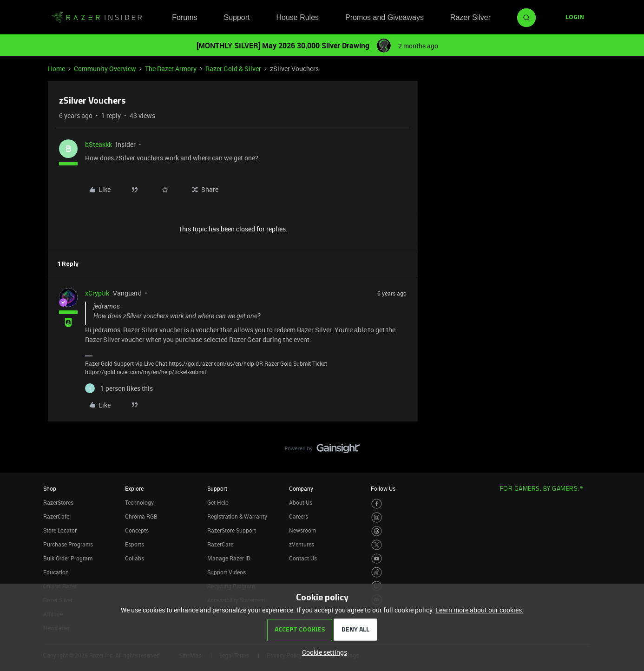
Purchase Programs (68, 544)
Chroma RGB (141, 516)
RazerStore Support (232, 530)
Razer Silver (470, 17)
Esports (135, 544)
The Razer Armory (171, 69)
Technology (139, 502)
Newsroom (302, 530)
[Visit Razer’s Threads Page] (377, 531)
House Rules (297, 17)
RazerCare (220, 544)
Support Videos (227, 572)
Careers (299, 516)
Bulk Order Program (68, 558)
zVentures (302, 544)
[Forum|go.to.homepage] (97, 18)
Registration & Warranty (237, 516)
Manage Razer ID (229, 558)
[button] (575, 18)
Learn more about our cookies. (480, 610)
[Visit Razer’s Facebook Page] (377, 504)
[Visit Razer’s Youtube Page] (377, 559)
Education (56, 572)
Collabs (135, 558)
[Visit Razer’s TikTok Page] (377, 572)
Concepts (137, 530)
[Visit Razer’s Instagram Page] (377, 517)
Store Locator (60, 530)
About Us (301, 502)
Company (301, 488)
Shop (50, 488)
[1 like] (119, 388)
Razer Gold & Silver (233, 69)
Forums (184, 17)
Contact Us (303, 558)
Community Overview (105, 69)
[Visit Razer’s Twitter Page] (377, 545)
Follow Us (383, 488)
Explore (134, 488)
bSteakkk (99, 144)
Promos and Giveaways (384, 17)
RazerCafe (56, 516)
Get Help (218, 502)
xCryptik (97, 293)
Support (237, 17)
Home (56, 69)
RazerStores (58, 502)
